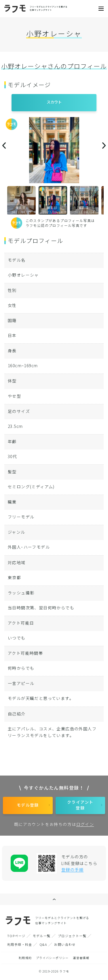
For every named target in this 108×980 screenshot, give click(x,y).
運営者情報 (81, 958)
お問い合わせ (65, 944)
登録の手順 (72, 870)
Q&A (43, 944)
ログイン (85, 824)
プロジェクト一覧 (72, 936)
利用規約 (25, 958)
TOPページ (16, 936)
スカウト (54, 102)
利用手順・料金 (20, 944)
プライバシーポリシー (52, 958)
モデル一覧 (42, 936)
